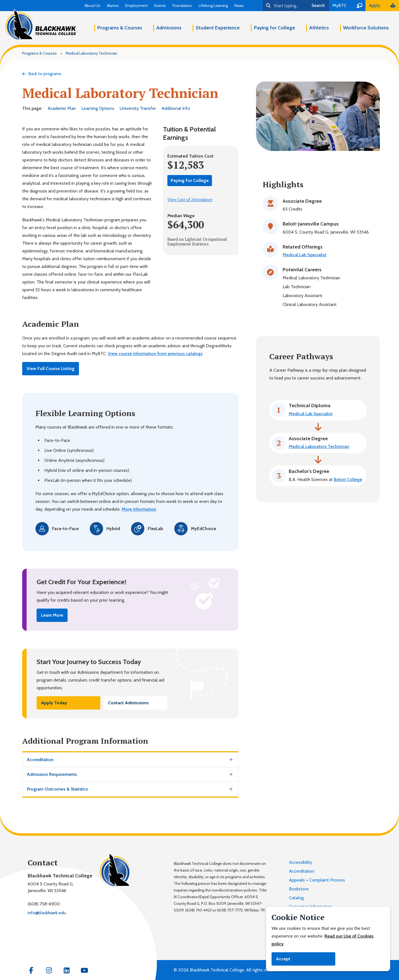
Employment (136, 6)
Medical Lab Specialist (305, 255)
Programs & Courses (120, 28)
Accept (283, 959)
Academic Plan (62, 108)
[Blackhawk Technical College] (41, 25)
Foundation (182, 6)
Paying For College (190, 180)
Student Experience (218, 28)
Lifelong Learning (213, 6)
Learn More (52, 615)
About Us (92, 6)
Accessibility (301, 862)
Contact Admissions (128, 703)
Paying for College (274, 28)
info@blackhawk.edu (47, 913)
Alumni (113, 6)
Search (318, 5)
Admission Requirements (52, 774)
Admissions (169, 28)
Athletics (319, 28)
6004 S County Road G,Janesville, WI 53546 (51, 887)
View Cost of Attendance (190, 200)
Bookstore (299, 889)
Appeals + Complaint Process (317, 880)
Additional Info (176, 108)
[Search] (285, 6)
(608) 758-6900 (44, 904)
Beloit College (348, 479)
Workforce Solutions (366, 28)
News (239, 6)
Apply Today (54, 703)
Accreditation (40, 760)
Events (160, 6)
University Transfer (138, 108)
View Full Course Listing (51, 369)
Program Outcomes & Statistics (57, 789)
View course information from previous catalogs (155, 354)
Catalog (296, 898)
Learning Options (98, 108)
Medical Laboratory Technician (319, 446)
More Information (139, 509)
